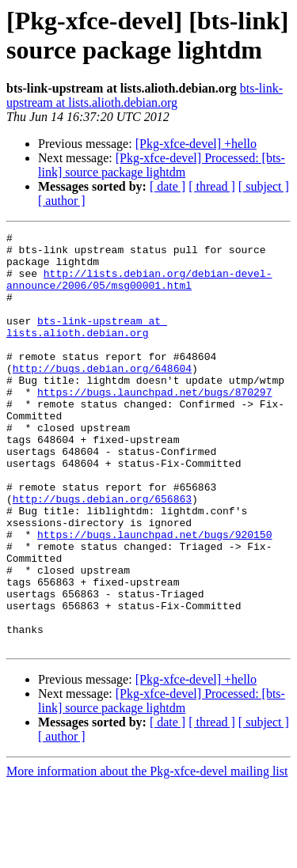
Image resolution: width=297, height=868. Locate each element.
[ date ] (168, 186)
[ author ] (62, 201)
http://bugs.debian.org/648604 (102, 396)
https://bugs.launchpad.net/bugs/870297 (154, 425)
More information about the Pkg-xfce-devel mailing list (147, 854)
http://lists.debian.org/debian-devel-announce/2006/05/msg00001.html (139, 290)
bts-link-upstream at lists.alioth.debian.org (145, 95)
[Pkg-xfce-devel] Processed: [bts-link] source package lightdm (162, 165)
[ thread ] (212, 186)
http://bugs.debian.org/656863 (102, 553)
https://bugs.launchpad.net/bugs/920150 (154, 596)
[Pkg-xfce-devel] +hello (196, 144)
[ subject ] (264, 186)
